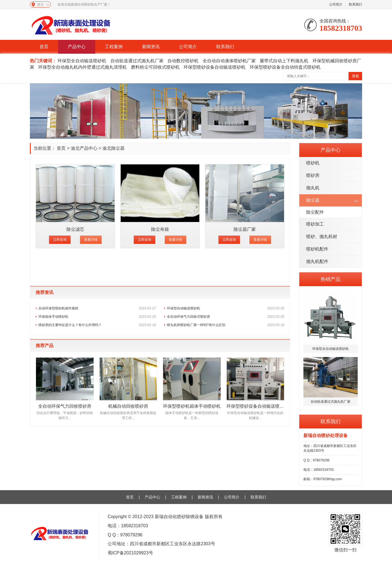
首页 (44, 47)
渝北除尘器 (114, 148)
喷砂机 (313, 163)
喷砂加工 (315, 224)
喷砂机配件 (317, 249)
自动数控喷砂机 (183, 61)
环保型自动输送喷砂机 (226, 308)
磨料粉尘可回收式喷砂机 (155, 67)
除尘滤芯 (75, 229)
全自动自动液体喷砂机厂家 (229, 61)
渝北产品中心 (84, 148)
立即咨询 (60, 240)
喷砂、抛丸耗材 (322, 237)
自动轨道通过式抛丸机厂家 (137, 61)
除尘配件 (315, 212)
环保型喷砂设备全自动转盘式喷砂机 (285, 67)
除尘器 (313, 200)
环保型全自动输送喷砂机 (82, 61)
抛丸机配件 (317, 261)
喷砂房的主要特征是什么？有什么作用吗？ (97, 325)
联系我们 (355, 4)
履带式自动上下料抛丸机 (284, 61)
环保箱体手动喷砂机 (97, 317)
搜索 (355, 76)
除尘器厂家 (245, 229)
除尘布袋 (160, 229)
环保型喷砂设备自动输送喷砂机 (215, 67)
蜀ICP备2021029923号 (130, 553)
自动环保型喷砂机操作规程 (97, 308)
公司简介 (336, 4)
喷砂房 (313, 175)
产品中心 (77, 47)
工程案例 (114, 47)
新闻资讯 (151, 47)
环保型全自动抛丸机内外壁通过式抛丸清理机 (82, 67)
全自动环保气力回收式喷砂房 (226, 317)
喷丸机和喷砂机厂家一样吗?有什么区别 (226, 325)
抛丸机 (313, 188)
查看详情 (91, 240)
